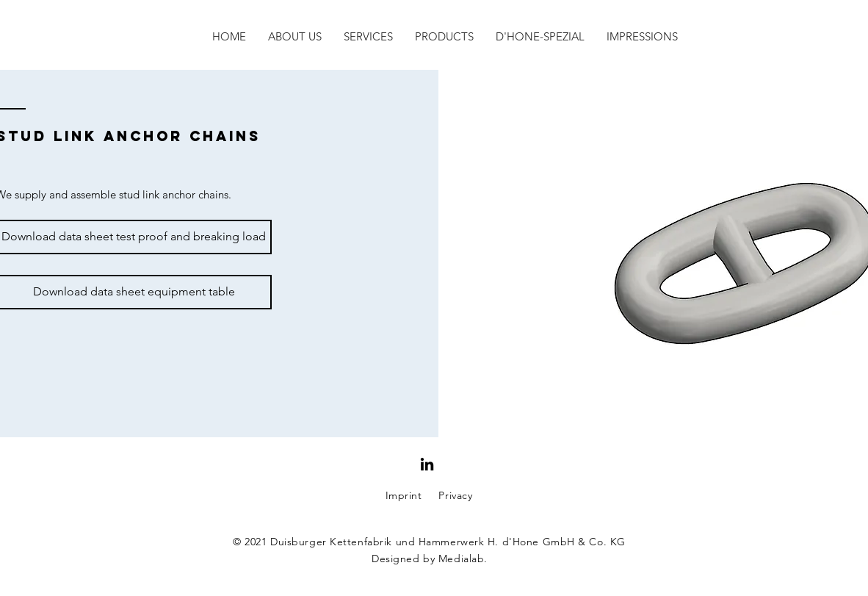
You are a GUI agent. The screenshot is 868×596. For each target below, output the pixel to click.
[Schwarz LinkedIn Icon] (427, 464)
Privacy (455, 495)
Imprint (404, 495)
